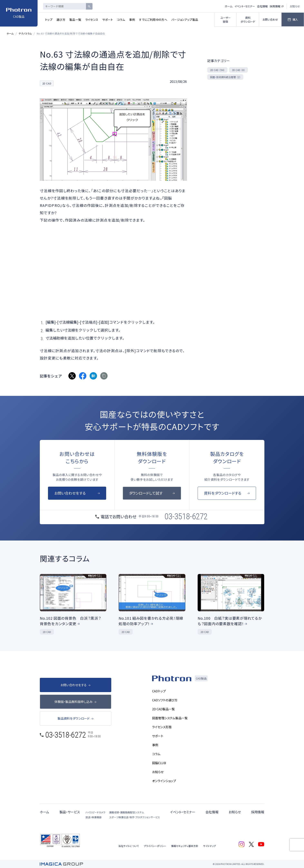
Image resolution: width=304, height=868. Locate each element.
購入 (295, 19)
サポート (108, 20)
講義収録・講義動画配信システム (127, 812)
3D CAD (238, 70)
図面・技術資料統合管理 (225, 77)
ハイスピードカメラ (95, 812)
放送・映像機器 (94, 817)
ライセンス (92, 20)
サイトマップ (209, 846)
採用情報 (275, 6)
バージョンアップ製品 (185, 20)
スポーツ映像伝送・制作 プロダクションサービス (135, 817)
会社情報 (262, 6)
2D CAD (217, 70)
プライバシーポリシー (155, 846)
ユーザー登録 (225, 20)
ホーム (229, 6)
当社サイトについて (129, 846)
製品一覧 (75, 20)
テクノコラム (25, 33)
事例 (132, 20)
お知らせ (295, 6)
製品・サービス (70, 812)
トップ (49, 20)
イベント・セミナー (245, 6)
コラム (121, 20)
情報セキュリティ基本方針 (185, 846)
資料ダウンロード (248, 20)
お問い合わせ (270, 19)
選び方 (61, 20)
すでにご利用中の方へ (153, 20)
